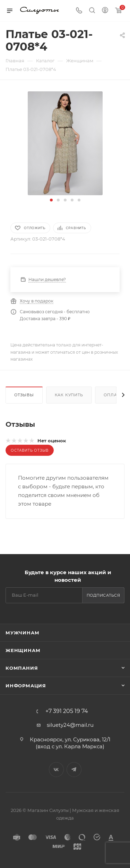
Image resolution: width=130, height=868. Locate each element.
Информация (26, 686)
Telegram (74, 770)
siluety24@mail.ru (70, 725)
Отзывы (24, 395)
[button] (51, 200)
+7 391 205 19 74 (67, 711)
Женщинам (23, 650)
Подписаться (103, 595)
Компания (22, 668)
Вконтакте (56, 770)
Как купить (69, 395)
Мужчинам (22, 633)
